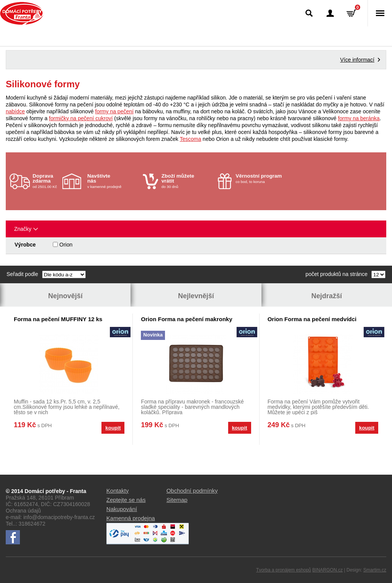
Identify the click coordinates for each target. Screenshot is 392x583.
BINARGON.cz (327, 570)
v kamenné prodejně (113, 181)
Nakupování (122, 509)
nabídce (15, 111)
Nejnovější (65, 296)
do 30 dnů (187, 181)
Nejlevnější (196, 296)
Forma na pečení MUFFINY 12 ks (58, 319)
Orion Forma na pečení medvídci (312, 319)
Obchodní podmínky (192, 491)
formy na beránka (359, 118)
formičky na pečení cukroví (81, 118)
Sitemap (177, 500)
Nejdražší (327, 296)
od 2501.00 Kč (47, 181)
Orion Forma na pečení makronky (186, 319)
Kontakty (118, 491)
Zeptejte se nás (126, 500)
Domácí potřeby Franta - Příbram (22, 13)
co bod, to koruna (262, 178)
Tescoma (190, 139)
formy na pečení (114, 111)
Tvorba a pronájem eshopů (283, 570)
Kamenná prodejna (131, 518)
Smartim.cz (375, 570)
